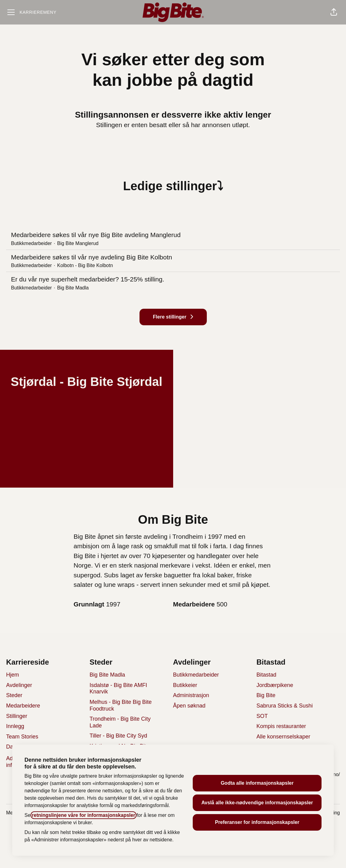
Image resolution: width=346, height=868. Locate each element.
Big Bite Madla (107, 675)
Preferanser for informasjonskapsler (257, 822)
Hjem (13, 675)
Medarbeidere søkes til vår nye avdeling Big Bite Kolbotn (173, 257)
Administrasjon (191, 695)
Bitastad (266, 675)
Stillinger (17, 716)
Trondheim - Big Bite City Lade (120, 722)
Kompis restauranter (281, 726)
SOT (262, 716)
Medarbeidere (23, 706)
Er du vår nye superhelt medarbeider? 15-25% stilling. (173, 279)
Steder (14, 695)
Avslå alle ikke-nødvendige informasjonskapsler (257, 803)
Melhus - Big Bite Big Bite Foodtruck (121, 705)
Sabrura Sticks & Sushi (285, 706)
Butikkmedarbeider (196, 675)
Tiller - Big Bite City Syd (118, 736)
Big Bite (266, 695)
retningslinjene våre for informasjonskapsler (84, 815)
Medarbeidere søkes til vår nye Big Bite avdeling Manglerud (173, 235)
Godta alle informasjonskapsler (257, 783)
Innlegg (15, 726)
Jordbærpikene (275, 685)
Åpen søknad (189, 706)
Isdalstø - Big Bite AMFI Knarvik (118, 689)
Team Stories (22, 737)
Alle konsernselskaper (283, 737)
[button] (334, 12)
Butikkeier (185, 685)
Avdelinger (19, 685)
